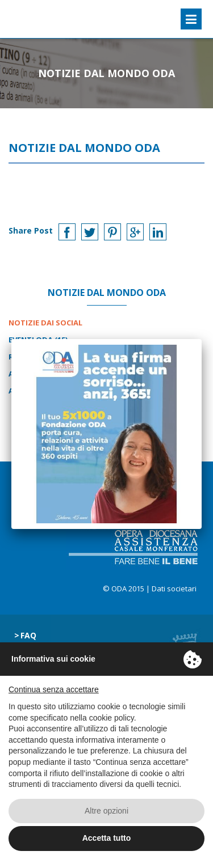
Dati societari (174, 588)
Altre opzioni (106, 811)
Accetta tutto (107, 838)
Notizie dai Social (45, 323)
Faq (28, 635)
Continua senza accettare (54, 689)
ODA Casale (38, 19)
